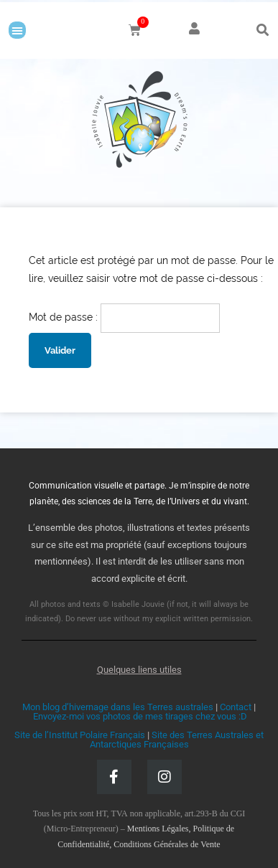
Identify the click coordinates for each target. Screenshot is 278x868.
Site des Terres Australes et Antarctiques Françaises (177, 740)
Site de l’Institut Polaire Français (80, 735)
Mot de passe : (124, 317)
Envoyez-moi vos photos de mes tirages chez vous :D (140, 716)
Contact (236, 707)
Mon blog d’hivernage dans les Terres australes (118, 707)
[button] (17, 30)
